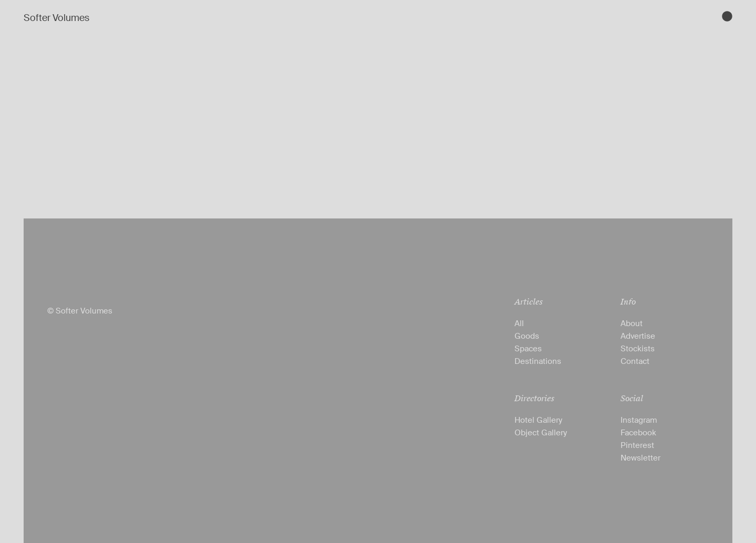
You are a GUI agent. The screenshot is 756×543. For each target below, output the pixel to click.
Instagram (639, 420)
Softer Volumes (56, 18)
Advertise (638, 336)
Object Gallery (541, 433)
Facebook (638, 433)
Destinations (538, 361)
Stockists (638, 349)
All (519, 323)
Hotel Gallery (538, 420)
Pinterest (637, 445)
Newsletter (640, 458)
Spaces (528, 349)
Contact (635, 361)
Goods (527, 336)
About (632, 323)
